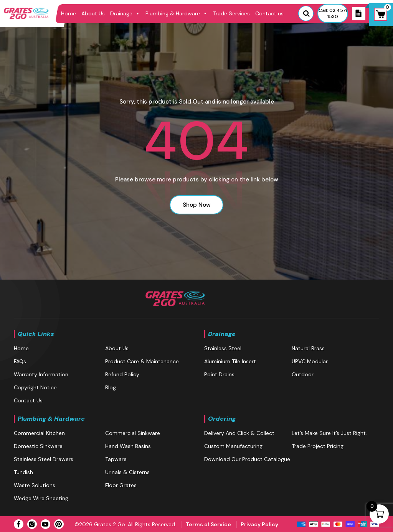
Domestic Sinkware (38, 446)
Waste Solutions (35, 485)
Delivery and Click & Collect (239, 433)
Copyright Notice (35, 387)
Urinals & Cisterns (127, 472)
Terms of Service (208, 524)
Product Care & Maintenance (142, 361)
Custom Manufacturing (233, 446)
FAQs (20, 361)
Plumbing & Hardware (177, 13)
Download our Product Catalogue (247, 459)
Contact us (269, 13)
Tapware (116, 459)
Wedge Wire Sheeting (41, 498)
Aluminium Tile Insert (230, 361)
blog (111, 387)
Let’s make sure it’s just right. (329, 433)
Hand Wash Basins (128, 446)
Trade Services (231, 13)
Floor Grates (121, 485)
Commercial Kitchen (39, 433)
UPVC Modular (310, 361)
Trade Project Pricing (318, 446)
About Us (93, 13)
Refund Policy (122, 374)
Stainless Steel (223, 348)
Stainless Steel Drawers (44, 459)
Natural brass (308, 348)
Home (69, 13)
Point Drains (219, 374)
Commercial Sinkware (133, 433)
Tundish (23, 472)
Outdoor (303, 374)
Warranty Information (41, 374)
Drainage (125, 13)
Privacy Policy (259, 524)
